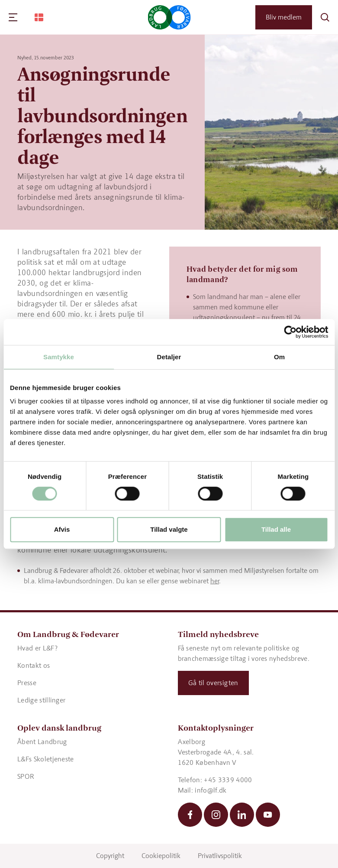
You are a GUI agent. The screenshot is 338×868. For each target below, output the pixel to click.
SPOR (26, 776)
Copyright (110, 856)
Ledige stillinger (41, 700)
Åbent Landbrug (42, 742)
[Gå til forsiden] (169, 17)
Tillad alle (276, 529)
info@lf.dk (211, 790)
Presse (27, 683)
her (215, 581)
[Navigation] (13, 17)
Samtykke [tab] (59, 357)
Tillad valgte (169, 529)
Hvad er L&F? (37, 648)
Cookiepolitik (161, 856)
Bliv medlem (284, 17)
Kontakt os (34, 665)
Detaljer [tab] (169, 357)
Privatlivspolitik (220, 856)
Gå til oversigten (213, 683)
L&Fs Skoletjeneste (46, 759)
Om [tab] (279, 357)
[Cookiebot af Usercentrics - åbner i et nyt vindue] (290, 332)
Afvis (62, 529)
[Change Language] (39, 17)
